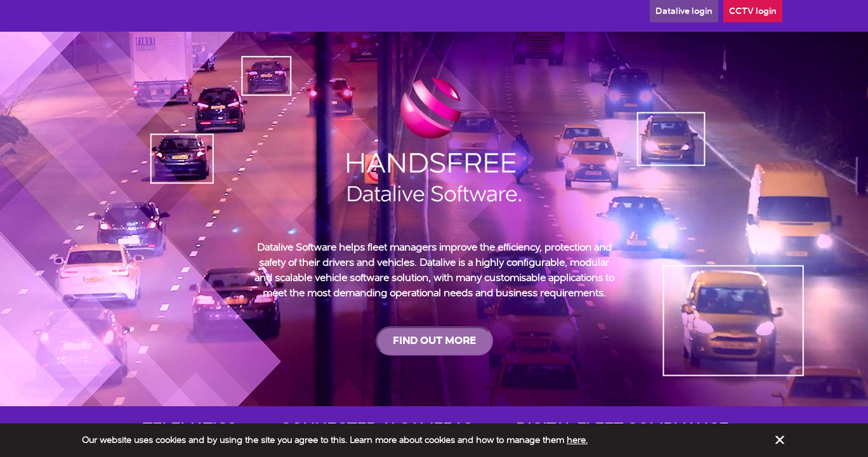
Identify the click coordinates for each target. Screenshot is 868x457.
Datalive (684, 11)
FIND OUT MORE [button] (434, 341)
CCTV (753, 11)
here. (577, 440)
